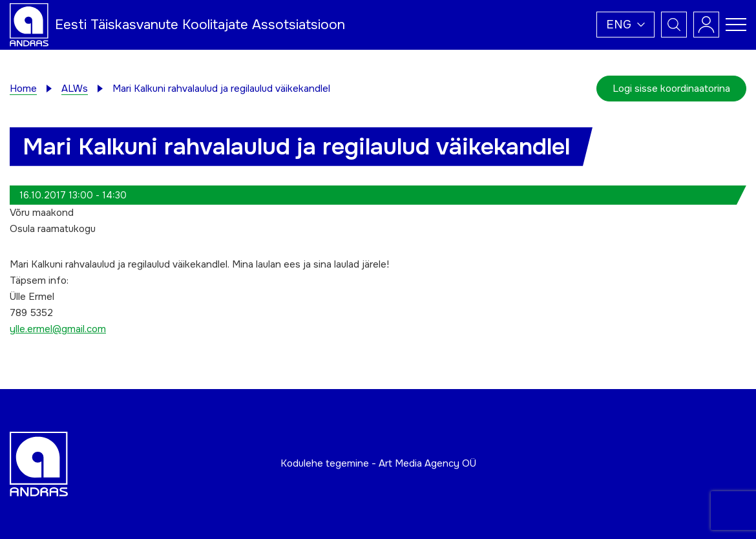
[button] (625, 25)
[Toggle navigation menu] (736, 25)
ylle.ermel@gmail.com (58, 329)
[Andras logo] (29, 24)
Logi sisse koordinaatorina (671, 89)
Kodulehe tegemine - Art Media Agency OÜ (378, 463)
